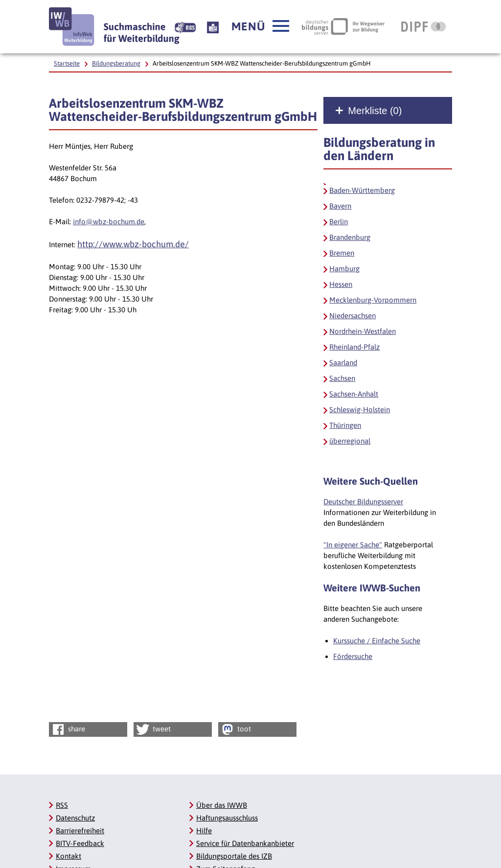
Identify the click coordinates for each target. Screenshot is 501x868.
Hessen (341, 284)
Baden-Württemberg (362, 190)
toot (235, 729)
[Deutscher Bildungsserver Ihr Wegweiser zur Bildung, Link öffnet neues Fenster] (343, 26)
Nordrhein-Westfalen (363, 331)
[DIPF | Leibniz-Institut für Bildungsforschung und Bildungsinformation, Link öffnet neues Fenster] (423, 26)
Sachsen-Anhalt (354, 394)
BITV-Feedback (80, 843)
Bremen (342, 253)
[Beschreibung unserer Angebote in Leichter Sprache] (213, 26)
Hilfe (204, 831)
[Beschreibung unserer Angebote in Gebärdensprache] (185, 26)
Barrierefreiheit (80, 831)
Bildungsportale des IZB (234, 856)
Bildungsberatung (116, 63)
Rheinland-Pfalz (354, 347)
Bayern (340, 206)
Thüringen (345, 425)
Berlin (339, 222)
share (68, 729)
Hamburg (344, 269)
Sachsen (342, 378)
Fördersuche (353, 656)
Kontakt (68, 856)
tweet (153, 729)
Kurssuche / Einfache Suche (377, 641)
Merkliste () (375, 111)
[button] (260, 26)
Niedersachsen (353, 316)
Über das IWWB (222, 805)
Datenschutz (75, 818)
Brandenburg (350, 237)
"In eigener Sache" (353, 545)
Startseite (67, 63)
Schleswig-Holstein (360, 410)
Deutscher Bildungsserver (363, 502)
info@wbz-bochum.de (109, 222)
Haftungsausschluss (227, 818)
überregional (350, 441)
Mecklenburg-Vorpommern (373, 300)
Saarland (343, 363)
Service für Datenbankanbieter (245, 843)
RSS (62, 805)
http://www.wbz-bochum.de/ (133, 244)
